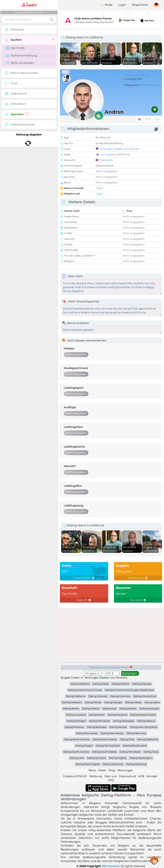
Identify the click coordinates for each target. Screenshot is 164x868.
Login (122, 5)
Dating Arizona (121, 684)
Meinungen (125, 770)
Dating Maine (97, 715)
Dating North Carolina (77, 739)
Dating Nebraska (96, 727)
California (123, 154)
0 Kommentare (150, 85)
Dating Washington (141, 758)
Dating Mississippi (124, 721)
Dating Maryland (117, 715)
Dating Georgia (113, 702)
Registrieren (140, 5)
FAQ (111, 780)
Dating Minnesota (100, 721)
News (92, 770)
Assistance (154, 860)
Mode (106, 5)
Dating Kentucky (149, 708)
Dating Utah (77, 758)
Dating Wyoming (136, 764)
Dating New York (136, 733)
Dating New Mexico (112, 733)
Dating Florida (93, 702)
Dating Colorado (98, 696)
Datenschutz (127, 776)
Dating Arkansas (142, 684)
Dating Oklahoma (148, 739)
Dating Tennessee (130, 752)
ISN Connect (110, 866)
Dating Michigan (76, 721)
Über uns (110, 776)
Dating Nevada (118, 727)
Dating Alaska (101, 684)
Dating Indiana (91, 708)
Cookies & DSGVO (75, 776)
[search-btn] (52, 20)
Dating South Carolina (76, 752)
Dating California (76, 696)
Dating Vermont (97, 758)
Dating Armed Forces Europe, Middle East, (129, 690)
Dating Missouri (146, 721)
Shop (112, 770)
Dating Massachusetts (143, 715)
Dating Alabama (80, 684)
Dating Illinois (71, 708)
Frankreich (106, 160)
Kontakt (152, 776)
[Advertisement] (111, 20)
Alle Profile (15, 48)
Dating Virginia (118, 758)
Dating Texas (151, 752)
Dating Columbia (120, 696)
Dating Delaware (72, 702)
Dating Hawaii (133, 702)
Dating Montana (74, 727)
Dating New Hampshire (144, 727)
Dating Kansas (128, 708)
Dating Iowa (109, 708)
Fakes (102, 770)
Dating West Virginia (88, 764)
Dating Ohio (127, 739)
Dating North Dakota (105, 739)
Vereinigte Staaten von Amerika (120, 149)
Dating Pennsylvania (108, 746)
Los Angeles (107, 154)
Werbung (96, 776)
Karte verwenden (20, 63)
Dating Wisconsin (113, 764)
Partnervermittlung (21, 56)
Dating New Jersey (87, 733)
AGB (141, 776)
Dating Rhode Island (135, 746)
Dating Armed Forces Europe (85, 690)
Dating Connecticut (145, 696)
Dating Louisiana (76, 715)
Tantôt (29, 5)
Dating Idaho (152, 702)
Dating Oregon (84, 746)
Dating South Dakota (104, 752)
